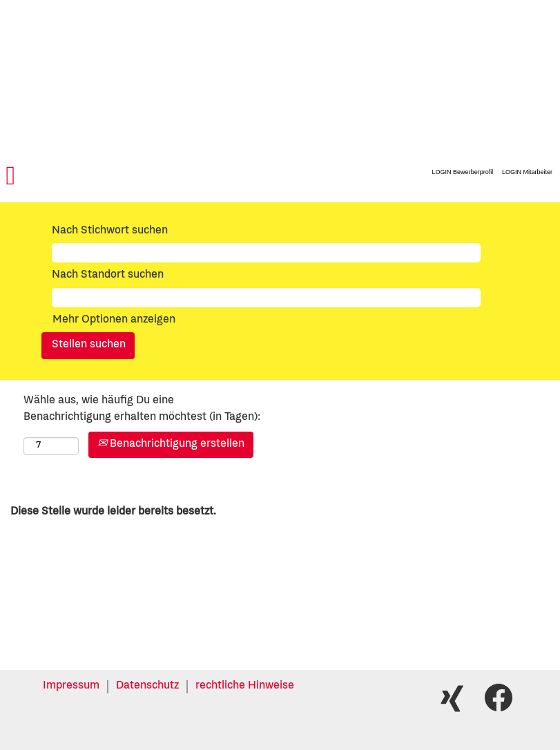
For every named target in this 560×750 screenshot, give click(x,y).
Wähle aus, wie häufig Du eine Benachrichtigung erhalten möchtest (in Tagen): (142, 410)
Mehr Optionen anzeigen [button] (114, 320)
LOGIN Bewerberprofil (463, 172)
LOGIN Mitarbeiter (527, 172)
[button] (93, 177)
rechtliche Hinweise (245, 686)
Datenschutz (147, 686)
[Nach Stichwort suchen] (266, 253)
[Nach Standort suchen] (266, 298)
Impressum (71, 686)
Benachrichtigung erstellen (171, 445)
